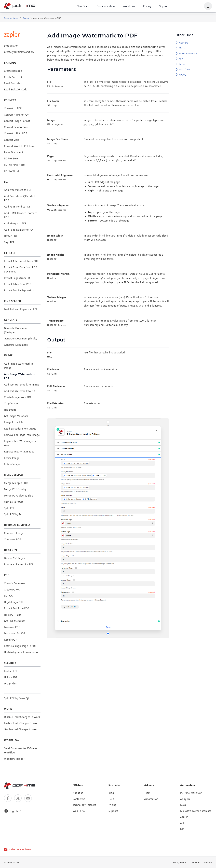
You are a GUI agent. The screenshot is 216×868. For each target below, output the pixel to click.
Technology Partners (84, 805)
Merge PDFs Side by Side (19, 495)
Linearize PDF (12, 627)
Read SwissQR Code (16, 89)
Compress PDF (12, 539)
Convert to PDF (13, 108)
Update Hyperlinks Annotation (22, 652)
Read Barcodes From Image (20, 429)
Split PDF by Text (14, 514)
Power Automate (188, 53)
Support (164, 7)
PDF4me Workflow (191, 793)
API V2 (183, 75)
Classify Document (15, 583)
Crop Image (11, 403)
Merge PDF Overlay (15, 489)
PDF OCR (9, 596)
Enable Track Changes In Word (22, 723)
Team (147, 793)
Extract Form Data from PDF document (20, 269)
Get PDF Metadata (15, 621)
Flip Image (10, 410)
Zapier (26, 18)
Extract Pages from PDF (18, 278)
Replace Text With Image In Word (20, 443)
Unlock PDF (11, 677)
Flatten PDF (11, 236)
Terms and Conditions (202, 862)
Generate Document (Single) (21, 338)
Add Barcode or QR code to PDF (20, 198)
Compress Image (14, 533)
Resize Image (12, 458)
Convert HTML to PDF (17, 115)
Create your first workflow (19, 52)
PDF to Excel (11, 158)
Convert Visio (12, 140)
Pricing (147, 7)
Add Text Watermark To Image (22, 384)
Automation (151, 799)
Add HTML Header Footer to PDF (21, 215)
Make (182, 48)
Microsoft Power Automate (196, 811)
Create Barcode (13, 71)
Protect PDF (11, 671)
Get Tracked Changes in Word (21, 729)
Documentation (106, 7)
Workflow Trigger (14, 759)
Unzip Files (10, 683)
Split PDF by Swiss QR (17, 698)
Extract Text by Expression (19, 290)
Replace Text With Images (19, 451)
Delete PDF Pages (14, 558)
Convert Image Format (17, 121)
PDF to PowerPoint (15, 165)
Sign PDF (9, 242)
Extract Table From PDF (17, 284)
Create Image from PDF (18, 397)
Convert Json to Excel (16, 127)
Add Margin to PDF (15, 223)
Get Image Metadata (16, 416)
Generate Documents (16, 345)
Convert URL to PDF (15, 133)
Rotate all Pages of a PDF (19, 564)
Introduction (11, 46)
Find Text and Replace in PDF (21, 309)
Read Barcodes (13, 83)
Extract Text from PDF (16, 608)
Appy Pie (184, 43)
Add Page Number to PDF (19, 230)
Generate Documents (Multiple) (16, 330)
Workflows (129, 7)
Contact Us (79, 799)
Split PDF (9, 508)
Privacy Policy (179, 862)
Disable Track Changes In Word (22, 717)
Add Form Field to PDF (17, 206)
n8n (181, 59)
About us (78, 793)
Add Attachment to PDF (18, 190)
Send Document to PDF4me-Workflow (21, 750)
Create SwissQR (13, 77)
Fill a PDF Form (13, 615)
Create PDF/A (12, 589)
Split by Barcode (14, 502)
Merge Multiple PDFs (16, 483)
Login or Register (190, 7)
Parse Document (13, 152)
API (182, 823)
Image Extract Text (15, 422)
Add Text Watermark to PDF (20, 391)
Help (111, 799)
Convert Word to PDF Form (20, 146)
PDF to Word (11, 171)
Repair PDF (10, 640)
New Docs (82, 7)
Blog (111, 793)
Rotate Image (12, 464)
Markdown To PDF (15, 633)
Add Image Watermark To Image (19, 366)
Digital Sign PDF (14, 602)
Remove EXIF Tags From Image (22, 435)
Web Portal (79, 811)
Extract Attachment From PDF (21, 261)
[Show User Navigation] (208, 7)
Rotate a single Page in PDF (20, 646)
